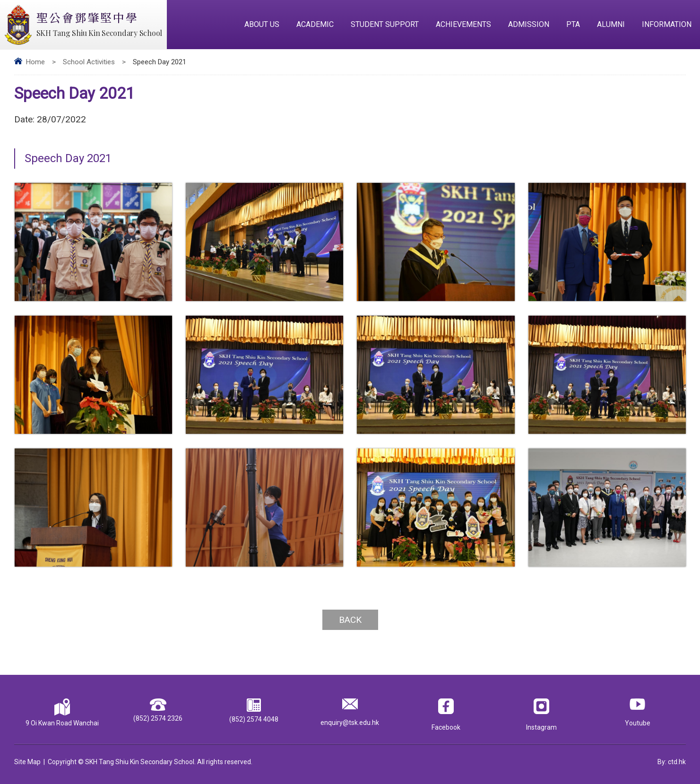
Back (350, 620)
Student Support (385, 24)
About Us (262, 24)
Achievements (463, 24)
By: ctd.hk (672, 762)
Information (667, 24)
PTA (573, 24)
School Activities (89, 62)
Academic (315, 24)
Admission (529, 24)
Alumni (611, 24)
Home (35, 62)
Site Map (27, 762)
